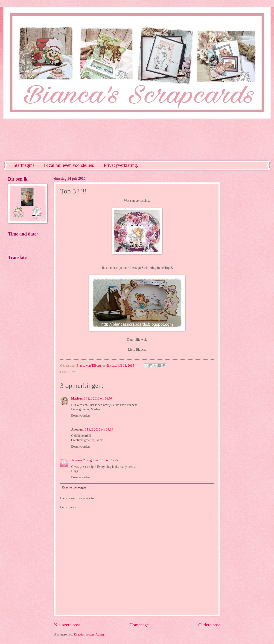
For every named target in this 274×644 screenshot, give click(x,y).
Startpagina (24, 165)
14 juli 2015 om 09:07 (98, 399)
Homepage (139, 625)
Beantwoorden (80, 416)
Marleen (77, 399)
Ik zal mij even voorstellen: (69, 165)
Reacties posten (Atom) (89, 634)
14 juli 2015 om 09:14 (99, 430)
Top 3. (74, 372)
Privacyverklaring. (121, 165)
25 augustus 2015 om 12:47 (101, 460)
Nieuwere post (67, 625)
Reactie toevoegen (74, 487)
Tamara (76, 460)
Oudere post (209, 625)
